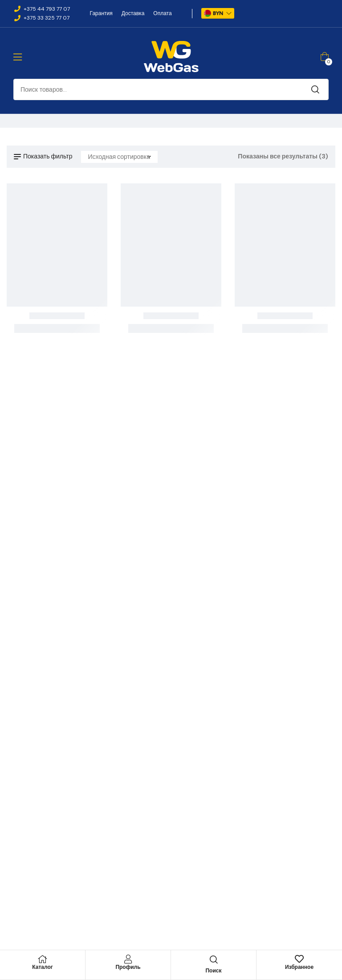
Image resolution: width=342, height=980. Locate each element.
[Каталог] (43, 959)
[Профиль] (128, 959)
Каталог (43, 967)
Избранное (299, 967)
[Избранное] (299, 959)
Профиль (128, 967)
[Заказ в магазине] (119, 157)
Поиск (315, 89)
